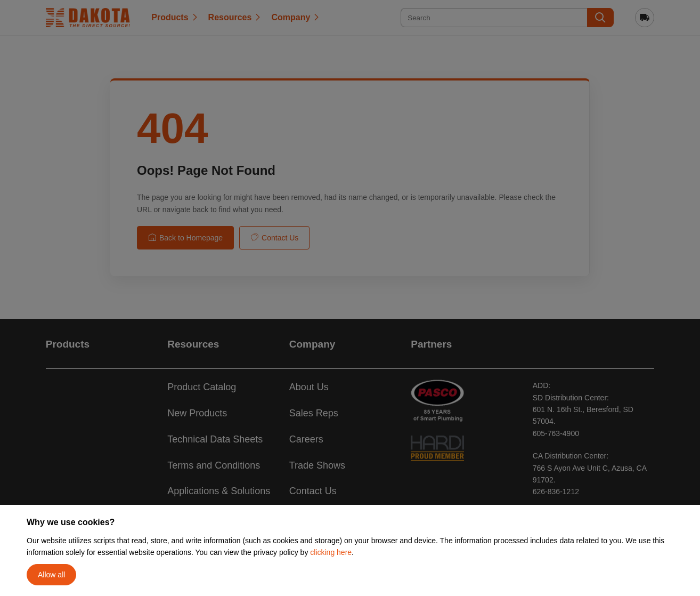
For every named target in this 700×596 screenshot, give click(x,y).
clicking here (331, 552)
